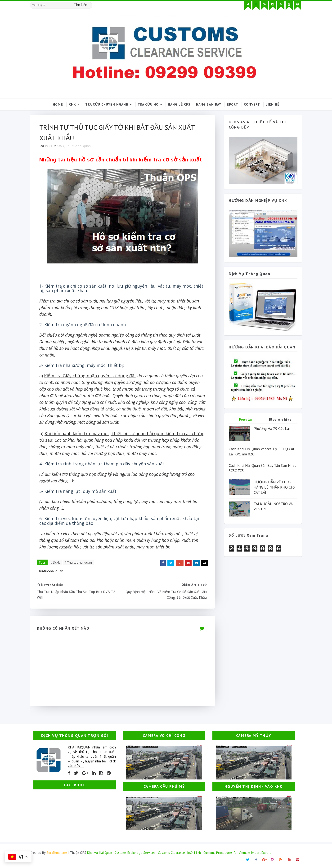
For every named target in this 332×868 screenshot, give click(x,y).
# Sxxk (55, 562)
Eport (233, 104)
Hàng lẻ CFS (179, 104)
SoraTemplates (57, 853)
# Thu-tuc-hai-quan (78, 562)
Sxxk (61, 146)
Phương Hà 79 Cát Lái (272, 428)
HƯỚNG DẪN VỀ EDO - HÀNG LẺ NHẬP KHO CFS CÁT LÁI (274, 487)
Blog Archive (280, 419)
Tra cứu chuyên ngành (107, 104)
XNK (72, 104)
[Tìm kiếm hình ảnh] (90, 4)
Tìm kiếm (81, 5)
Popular (246, 419)
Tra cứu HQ (148, 104)
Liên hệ (273, 104)
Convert (252, 104)
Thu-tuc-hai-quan (78, 146)
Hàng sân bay (209, 104)
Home (58, 104)
